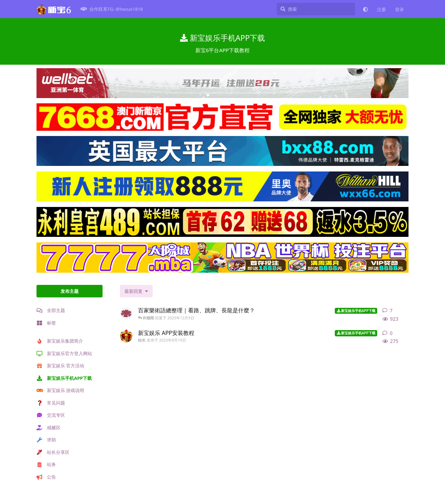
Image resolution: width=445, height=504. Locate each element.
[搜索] (316, 9)
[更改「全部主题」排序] (136, 291)
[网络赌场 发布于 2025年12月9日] (126, 313)
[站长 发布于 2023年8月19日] (126, 336)
